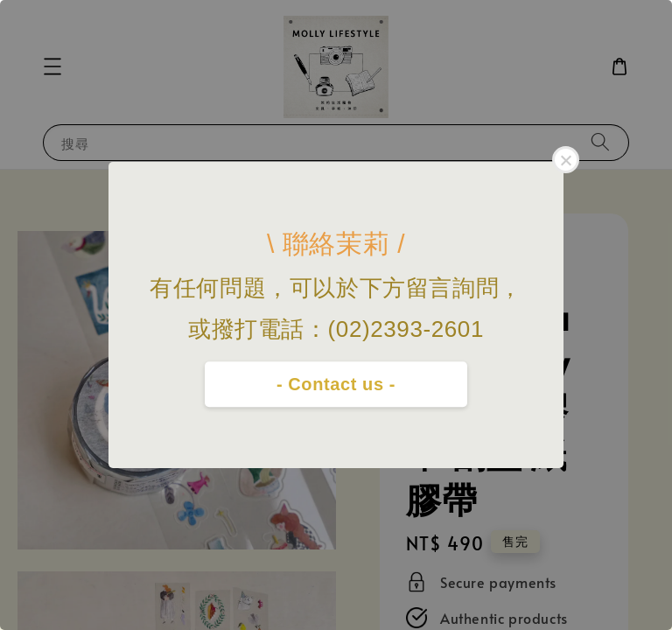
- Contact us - (336, 384)
